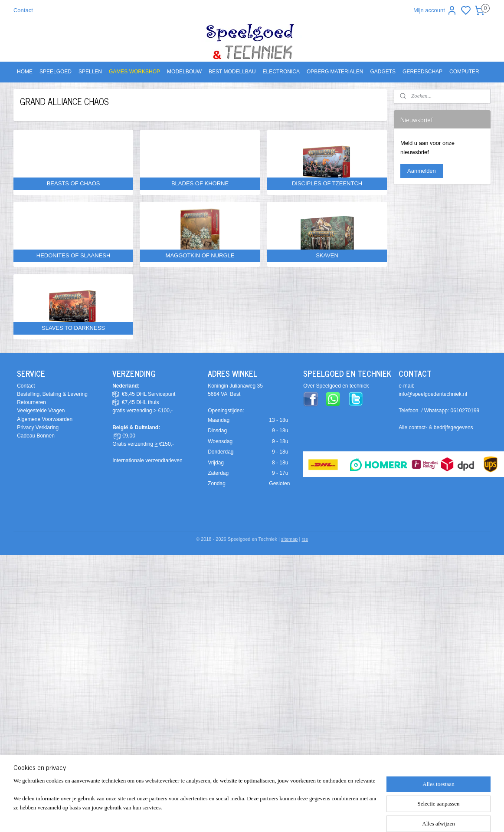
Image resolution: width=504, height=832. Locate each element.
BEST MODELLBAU (232, 72)
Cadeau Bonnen (36, 436)
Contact (23, 10)
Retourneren (31, 402)
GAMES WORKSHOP (134, 72)
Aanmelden (422, 171)
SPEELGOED (56, 72)
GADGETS (383, 72)
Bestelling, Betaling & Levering (52, 394)
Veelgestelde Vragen (41, 411)
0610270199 (465, 411)
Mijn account (435, 10)
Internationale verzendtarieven (147, 460)
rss (305, 539)
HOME (25, 72)
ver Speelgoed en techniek (338, 386)
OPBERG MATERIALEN (335, 72)
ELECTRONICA (281, 72)
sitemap (290, 539)
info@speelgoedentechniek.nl (433, 394)
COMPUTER (464, 72)
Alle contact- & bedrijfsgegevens (436, 428)
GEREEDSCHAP (422, 72)
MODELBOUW (184, 72)
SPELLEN (90, 72)
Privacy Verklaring (38, 428)
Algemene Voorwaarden (45, 419)
